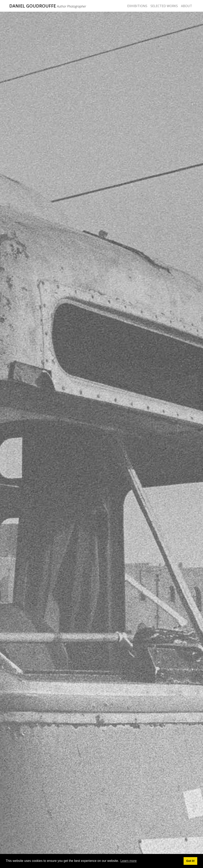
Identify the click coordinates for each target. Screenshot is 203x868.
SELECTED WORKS (164, 6)
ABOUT (187, 6)
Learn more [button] (128, 861)
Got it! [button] (190, 861)
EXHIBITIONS (137, 6)
